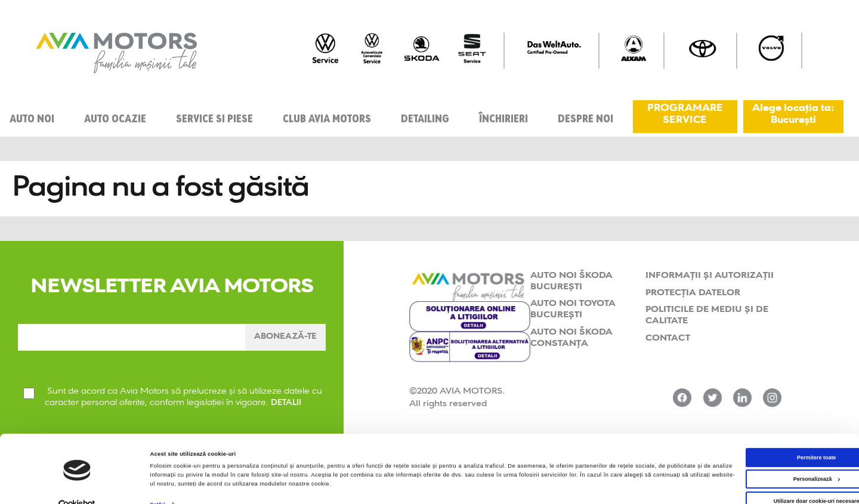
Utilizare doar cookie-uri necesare (759, 480)
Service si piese (214, 117)
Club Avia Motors (327, 117)
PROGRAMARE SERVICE (685, 115)
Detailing (425, 117)
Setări (158, 483)
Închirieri (503, 117)
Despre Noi (585, 117)
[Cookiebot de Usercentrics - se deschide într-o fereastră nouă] (77, 484)
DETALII (287, 409)
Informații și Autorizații (710, 272)
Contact (668, 335)
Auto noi (32, 117)
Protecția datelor (693, 290)
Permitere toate (759, 435)
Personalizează (759, 457)
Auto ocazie (115, 117)
